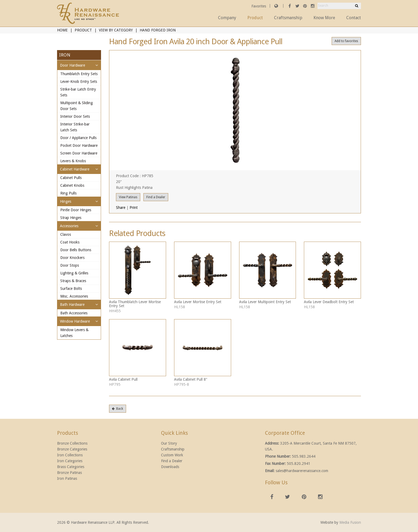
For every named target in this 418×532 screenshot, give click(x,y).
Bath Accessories (74, 313)
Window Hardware (75, 321)
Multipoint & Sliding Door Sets (77, 106)
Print (134, 208)
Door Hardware (73, 65)
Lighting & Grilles (74, 273)
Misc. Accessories (74, 296)
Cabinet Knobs (72, 185)
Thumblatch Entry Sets (79, 74)
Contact (354, 18)
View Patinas (128, 197)
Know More (324, 18)
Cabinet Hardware (75, 169)
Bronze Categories (72, 449)
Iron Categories (70, 461)
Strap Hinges (71, 218)
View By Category (116, 30)
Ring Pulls (68, 193)
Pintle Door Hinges (76, 210)
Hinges (66, 201)
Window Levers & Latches (74, 333)
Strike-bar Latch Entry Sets (78, 92)
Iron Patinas (67, 478)
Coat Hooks (70, 242)
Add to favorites (346, 41)
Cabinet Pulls (71, 178)
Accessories (69, 226)
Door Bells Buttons (76, 250)
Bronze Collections (72, 443)
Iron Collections (70, 455)
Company (227, 18)
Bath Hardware (72, 304)
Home (62, 30)
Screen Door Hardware (79, 153)
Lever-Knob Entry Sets (79, 82)
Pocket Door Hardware (79, 145)
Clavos (66, 234)
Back (118, 409)
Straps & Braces (73, 281)
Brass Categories (71, 467)
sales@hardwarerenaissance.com (302, 471)
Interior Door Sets (75, 116)
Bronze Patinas (69, 473)
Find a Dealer (156, 197)
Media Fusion (350, 522)
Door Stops (70, 265)
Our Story (169, 443)
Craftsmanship (288, 18)
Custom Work (172, 455)
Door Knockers (72, 258)
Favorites (259, 6)
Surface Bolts (71, 289)
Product (255, 18)
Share (121, 208)
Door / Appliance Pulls (78, 138)
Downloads (170, 467)
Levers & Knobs (73, 161)
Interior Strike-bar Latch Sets (75, 127)
